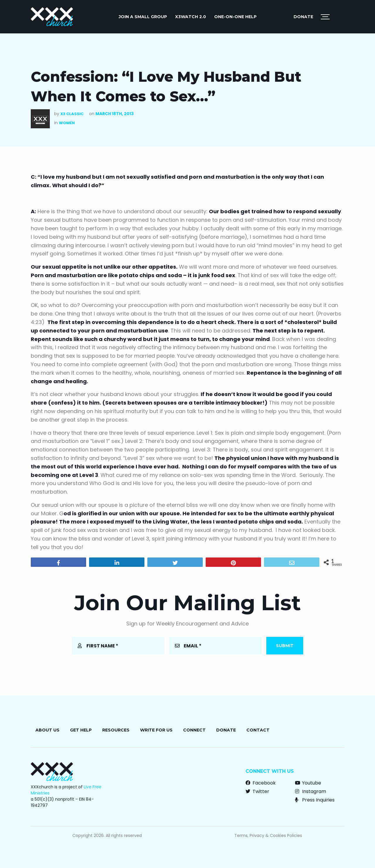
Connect (194, 730)
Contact (258, 730)
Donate (303, 17)
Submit (285, 646)
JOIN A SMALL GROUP (143, 17)
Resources (116, 730)
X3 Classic (72, 114)
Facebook (261, 783)
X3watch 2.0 (191, 17)
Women (67, 123)
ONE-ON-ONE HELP (235, 17)
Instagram (311, 791)
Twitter (257, 791)
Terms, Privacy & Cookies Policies (268, 835)
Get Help (81, 730)
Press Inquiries (315, 800)
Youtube (308, 783)
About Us (47, 730)
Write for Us (156, 730)
